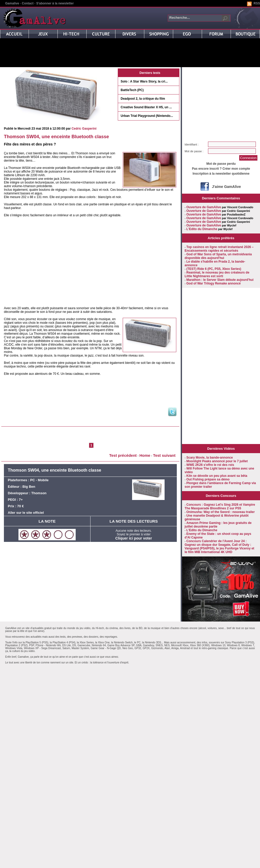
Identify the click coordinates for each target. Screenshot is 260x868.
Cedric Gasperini (84, 129)
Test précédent (123, 455)
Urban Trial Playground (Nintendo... (147, 116)
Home (145, 455)
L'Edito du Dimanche (202, 229)
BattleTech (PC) (132, 90)
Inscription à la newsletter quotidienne (221, 174)
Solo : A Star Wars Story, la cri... (144, 81)
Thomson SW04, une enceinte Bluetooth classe (56, 137)
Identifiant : (192, 144)
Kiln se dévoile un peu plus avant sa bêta (217, 476)
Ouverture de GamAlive (204, 207)
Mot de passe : (194, 151)
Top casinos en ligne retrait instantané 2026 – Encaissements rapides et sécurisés (219, 249)
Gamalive (12, 3)
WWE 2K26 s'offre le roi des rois (210, 465)
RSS (257, 3)
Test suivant (164, 455)
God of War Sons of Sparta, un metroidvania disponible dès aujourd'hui (218, 256)
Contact (28, 3)
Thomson (39, 493)
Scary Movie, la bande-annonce (210, 458)
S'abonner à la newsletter (55, 3)
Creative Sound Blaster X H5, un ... (146, 107)
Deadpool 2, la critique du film (143, 99)
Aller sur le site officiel (26, 513)
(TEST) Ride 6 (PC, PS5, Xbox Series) (214, 269)
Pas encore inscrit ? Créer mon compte (221, 169)
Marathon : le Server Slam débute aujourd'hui (220, 280)
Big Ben (29, 487)
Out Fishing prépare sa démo (208, 479)
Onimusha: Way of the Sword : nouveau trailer (221, 512)
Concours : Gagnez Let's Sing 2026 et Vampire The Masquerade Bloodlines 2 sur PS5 (220, 506)
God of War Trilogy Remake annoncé (214, 283)
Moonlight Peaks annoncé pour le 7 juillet (217, 461)
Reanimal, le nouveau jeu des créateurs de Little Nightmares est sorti (217, 274)
